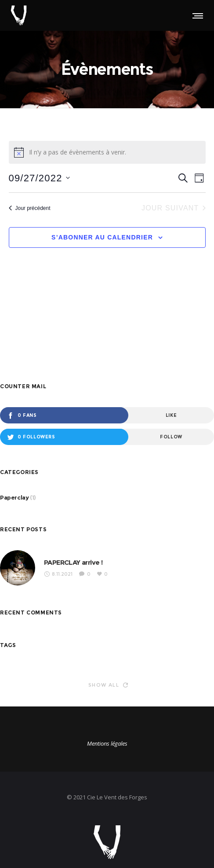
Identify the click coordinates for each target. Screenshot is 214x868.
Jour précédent (30, 208)
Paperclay (14, 497)
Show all (108, 685)
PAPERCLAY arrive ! (73, 562)
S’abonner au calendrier (102, 237)
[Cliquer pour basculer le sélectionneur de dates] (39, 178)
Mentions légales (107, 743)
